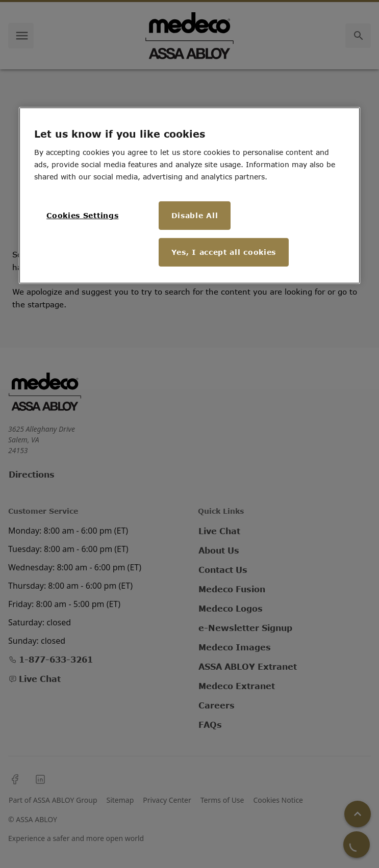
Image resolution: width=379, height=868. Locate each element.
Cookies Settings (82, 215)
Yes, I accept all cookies (224, 252)
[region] (189, 195)
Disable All (195, 215)
